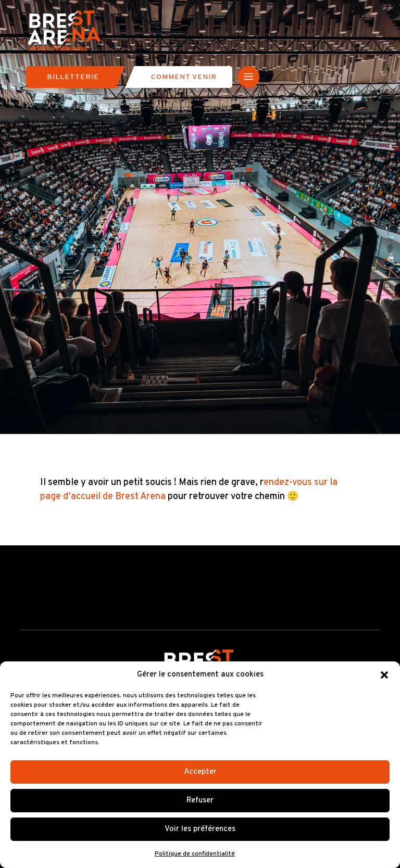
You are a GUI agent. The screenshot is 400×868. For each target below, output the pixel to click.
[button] (384, 675)
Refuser (200, 801)
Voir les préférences (200, 829)
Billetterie (73, 77)
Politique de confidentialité (195, 854)
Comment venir (184, 77)
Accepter (200, 772)
